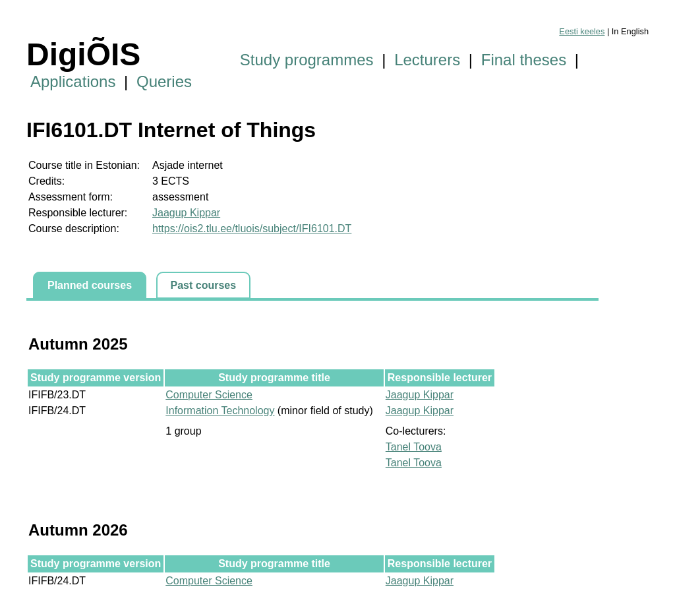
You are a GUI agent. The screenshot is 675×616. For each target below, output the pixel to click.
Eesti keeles (582, 31)
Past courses (204, 285)
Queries (164, 81)
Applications (73, 81)
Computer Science (209, 395)
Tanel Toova (414, 447)
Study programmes (307, 60)
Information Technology (220, 411)
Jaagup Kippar (186, 213)
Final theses (524, 60)
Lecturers (427, 60)
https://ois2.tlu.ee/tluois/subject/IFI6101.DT (252, 229)
